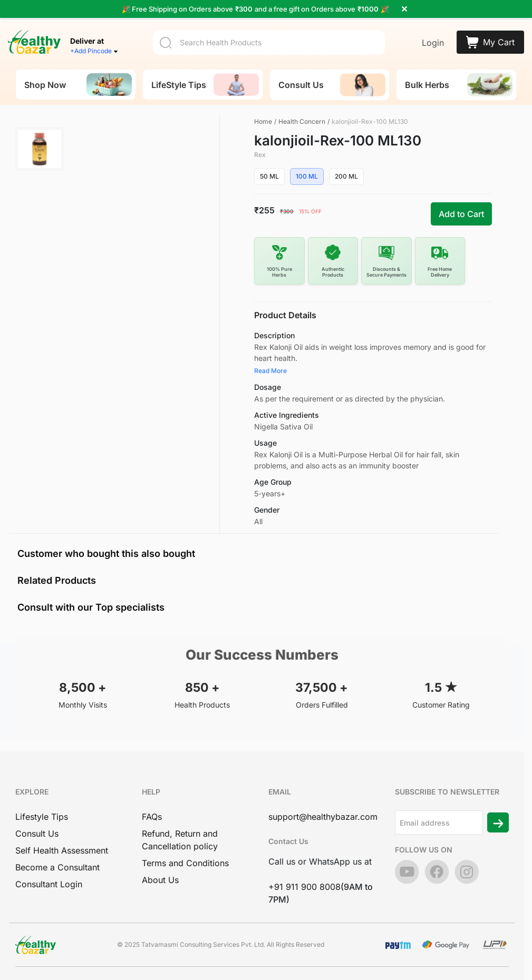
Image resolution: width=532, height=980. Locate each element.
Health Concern (302, 121)
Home (263, 121)
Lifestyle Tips (42, 817)
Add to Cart (461, 214)
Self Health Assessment (62, 850)
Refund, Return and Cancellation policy (180, 840)
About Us (160, 880)
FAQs (152, 817)
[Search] (269, 42)
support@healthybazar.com (323, 817)
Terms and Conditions (185, 863)
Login (433, 43)
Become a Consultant (57, 867)
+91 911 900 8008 (304, 887)
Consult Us (37, 834)
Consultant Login (49, 884)
